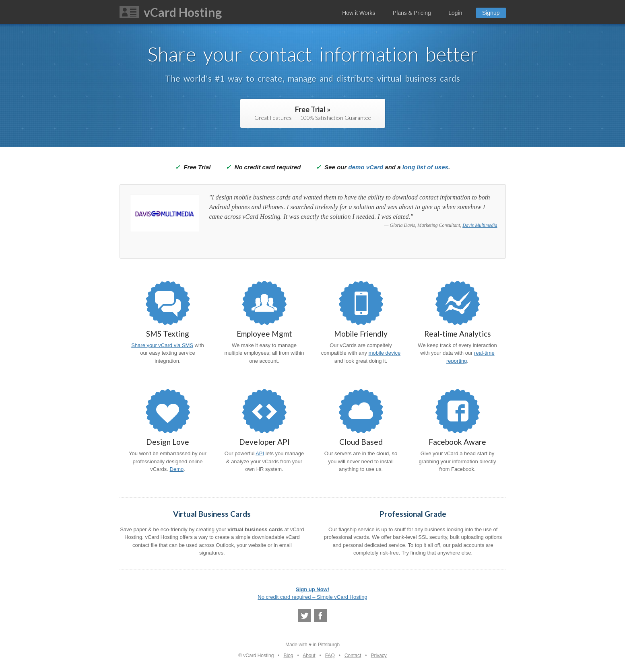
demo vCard (366, 167)
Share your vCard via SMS (162, 345)
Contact (353, 656)
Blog (289, 656)
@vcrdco (305, 616)
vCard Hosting (183, 12)
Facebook (320, 616)
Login (455, 13)
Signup (491, 13)
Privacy (379, 656)
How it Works (359, 13)
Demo (177, 469)
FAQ (330, 656)
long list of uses (425, 167)
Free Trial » (313, 113)
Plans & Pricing (412, 13)
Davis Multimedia (480, 225)
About (309, 656)
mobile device (385, 353)
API (260, 453)
